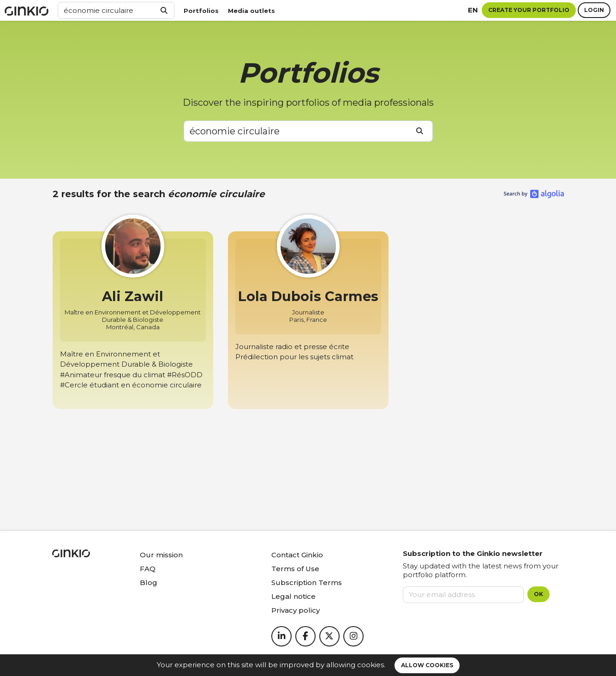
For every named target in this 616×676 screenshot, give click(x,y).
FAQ (148, 569)
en (473, 10)
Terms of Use (295, 569)
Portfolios (201, 11)
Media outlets (251, 11)
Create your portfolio (529, 10)
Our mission (161, 555)
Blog (149, 582)
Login (594, 10)
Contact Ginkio (297, 555)
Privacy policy (296, 610)
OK (538, 594)
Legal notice (293, 596)
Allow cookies (427, 665)
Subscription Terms (307, 582)
